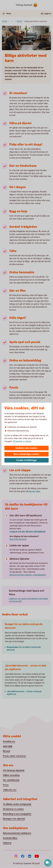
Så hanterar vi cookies (22, 441)
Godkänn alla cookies (26, 448)
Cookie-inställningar (27, 460)
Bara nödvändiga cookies (26, 454)
